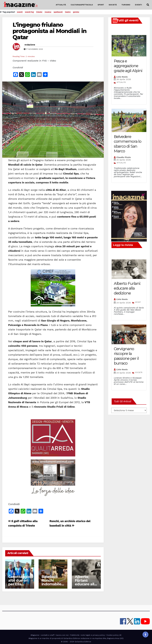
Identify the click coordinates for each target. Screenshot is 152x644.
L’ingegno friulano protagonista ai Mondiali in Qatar (50, 31)
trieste (39, 12)
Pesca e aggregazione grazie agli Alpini (128, 66)
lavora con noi (62, 635)
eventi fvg (29, 12)
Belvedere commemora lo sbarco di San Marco (128, 144)
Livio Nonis (122, 77)
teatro (68, 12)
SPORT (101, 5)
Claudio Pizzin (124, 157)
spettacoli (58, 12)
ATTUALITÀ (61, 5)
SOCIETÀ (113, 5)
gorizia (76, 12)
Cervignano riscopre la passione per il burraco (126, 356)
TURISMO (126, 5)
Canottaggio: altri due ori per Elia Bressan (19, 582)
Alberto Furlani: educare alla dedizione (86, 582)
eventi (20, 12)
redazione (30, 45)
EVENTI (138, 5)
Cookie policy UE (114, 635)
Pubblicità (75, 635)
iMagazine (35, 635)
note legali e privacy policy (93, 635)
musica (48, 12)
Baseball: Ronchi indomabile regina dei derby (51, 584)
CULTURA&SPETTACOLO (82, 5)
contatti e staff (48, 635)
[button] (148, 5)
